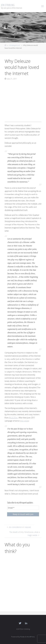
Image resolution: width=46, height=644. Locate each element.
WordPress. (31, 637)
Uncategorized (14, 45)
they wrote (24, 421)
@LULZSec (13, 418)
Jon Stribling (8, 5)
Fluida (22, 637)
